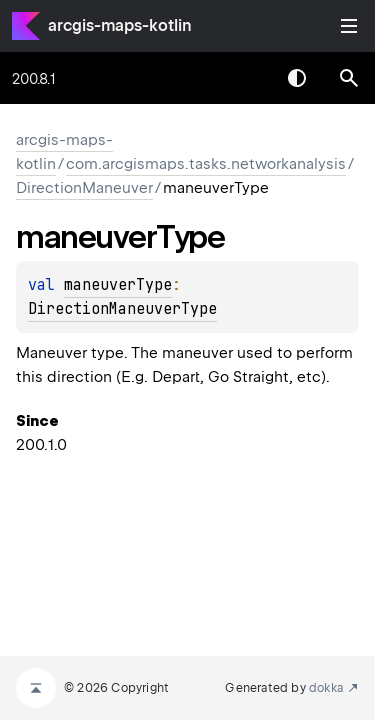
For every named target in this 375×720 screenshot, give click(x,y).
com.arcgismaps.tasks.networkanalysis (206, 164)
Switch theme (297, 78)
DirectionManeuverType (122, 309)
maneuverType (118, 285)
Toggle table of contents (349, 26)
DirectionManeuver (84, 188)
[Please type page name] (349, 78)
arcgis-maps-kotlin (120, 25)
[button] (349, 78)
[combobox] (245, 78)
